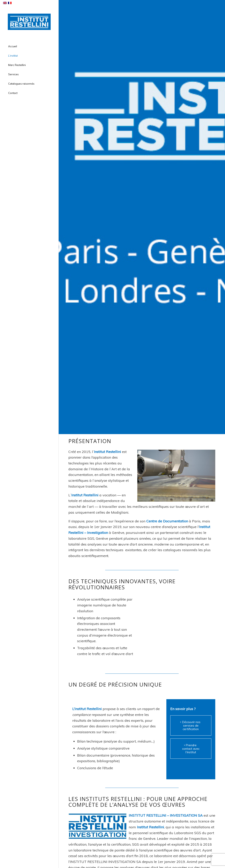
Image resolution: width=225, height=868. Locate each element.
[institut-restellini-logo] (29, 22)
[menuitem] (29, 46)
